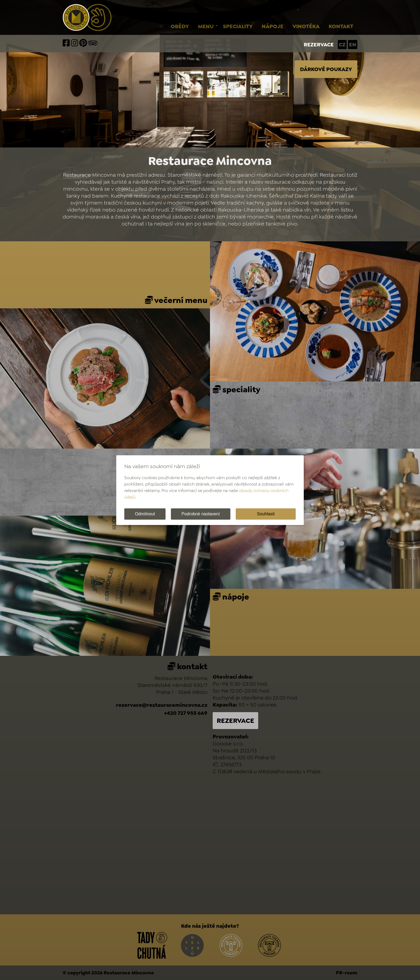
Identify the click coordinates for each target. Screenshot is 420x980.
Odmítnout (145, 514)
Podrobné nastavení (201, 514)
